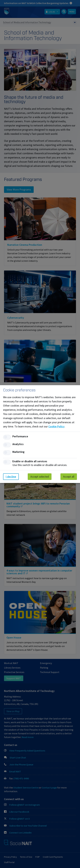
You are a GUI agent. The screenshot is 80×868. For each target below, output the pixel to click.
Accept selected (40, 477)
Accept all (69, 477)
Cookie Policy (56, 426)
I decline (11, 477)
